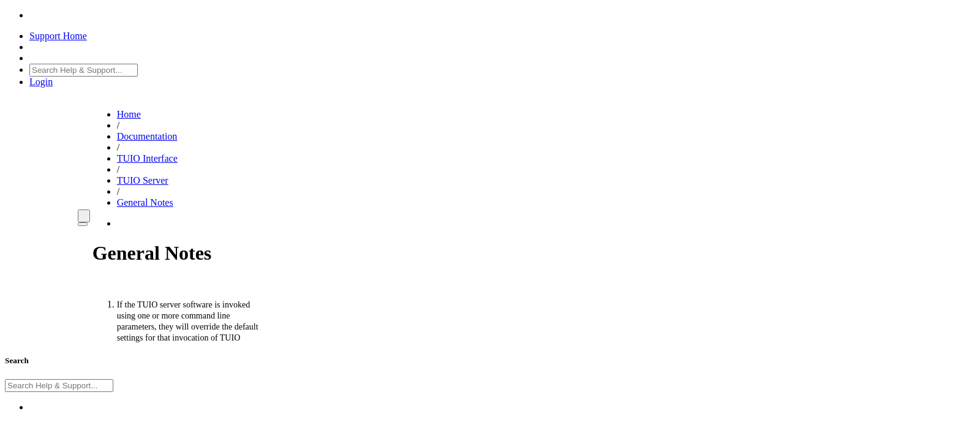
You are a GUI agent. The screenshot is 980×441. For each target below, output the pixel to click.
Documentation (147, 136)
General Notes (145, 202)
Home (129, 114)
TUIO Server (143, 180)
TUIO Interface (147, 158)
